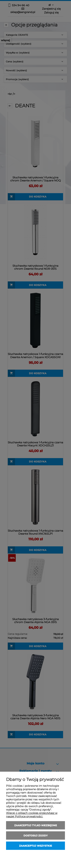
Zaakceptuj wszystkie (36, 846)
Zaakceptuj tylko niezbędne (36, 825)
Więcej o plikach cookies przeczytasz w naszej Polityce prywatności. (32, 815)
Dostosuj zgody (36, 835)
